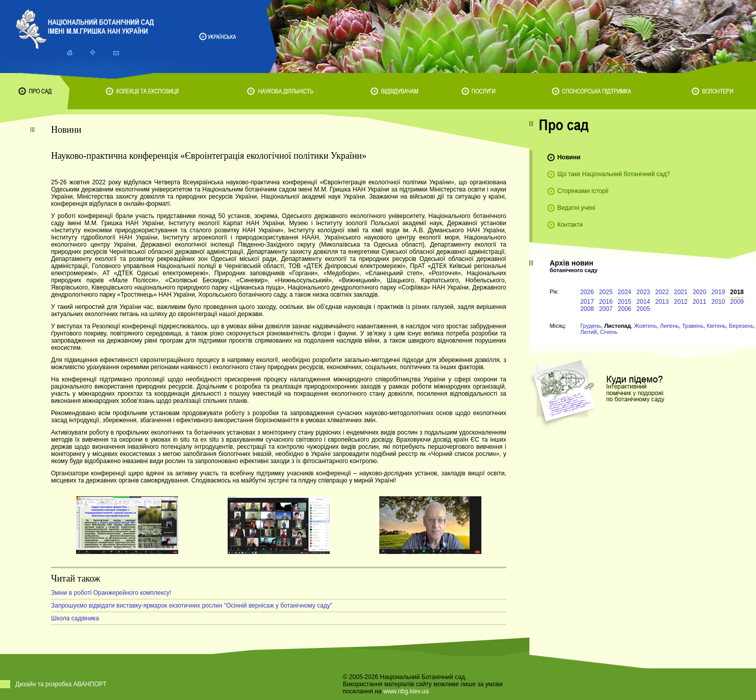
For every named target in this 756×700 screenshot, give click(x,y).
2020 (700, 292)
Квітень (716, 326)
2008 (587, 309)
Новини (569, 157)
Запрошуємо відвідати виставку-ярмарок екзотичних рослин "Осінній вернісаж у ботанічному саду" (192, 606)
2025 (606, 292)
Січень (608, 332)
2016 (606, 302)
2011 (700, 302)
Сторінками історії (583, 191)
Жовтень (645, 326)
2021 (681, 292)
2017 (587, 302)
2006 (625, 309)
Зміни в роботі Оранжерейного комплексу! (111, 593)
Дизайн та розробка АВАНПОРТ (61, 684)
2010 (718, 302)
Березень (741, 326)
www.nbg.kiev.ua (406, 691)
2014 (643, 302)
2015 (625, 302)
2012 (681, 302)
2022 (662, 292)
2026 (587, 292)
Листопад (618, 326)
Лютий (589, 332)
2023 (643, 292)
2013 (662, 302)
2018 (737, 292)
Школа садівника (75, 618)
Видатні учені (576, 208)
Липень (669, 326)
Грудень (591, 326)
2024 (625, 292)
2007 (606, 309)
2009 (737, 302)
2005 (643, 309)
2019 (718, 292)
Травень (693, 326)
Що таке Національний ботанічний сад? (614, 174)
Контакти (570, 225)
